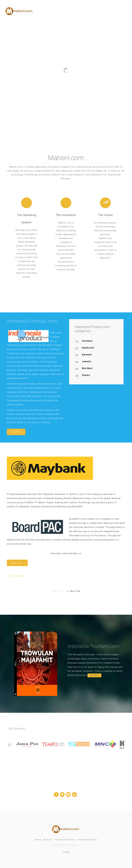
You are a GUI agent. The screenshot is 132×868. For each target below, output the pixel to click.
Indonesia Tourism (87, 840)
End (78, 591)
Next (72, 591)
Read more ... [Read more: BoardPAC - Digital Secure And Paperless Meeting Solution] (17, 563)
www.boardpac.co (72, 553)
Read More (16, 432)
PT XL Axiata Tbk (16, 576)
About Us (48, 840)
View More (94, 675)
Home (38, 840)
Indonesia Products (65, 840)
